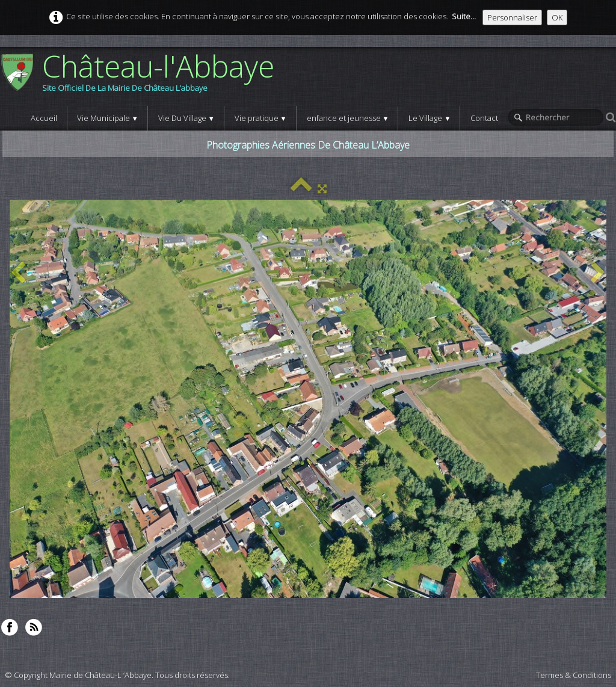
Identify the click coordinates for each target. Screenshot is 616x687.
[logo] (142, 76)
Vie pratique (261, 118)
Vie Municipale (108, 118)
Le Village (430, 118)
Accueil (44, 118)
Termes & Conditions (574, 675)
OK (557, 17)
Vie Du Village (186, 118)
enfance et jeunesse (348, 118)
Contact (484, 118)
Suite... (464, 16)
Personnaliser (512, 17)
